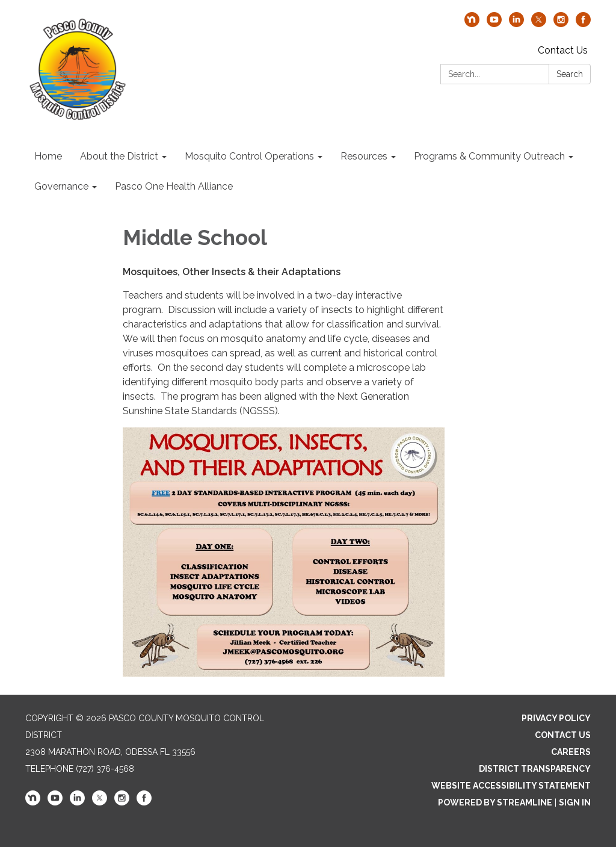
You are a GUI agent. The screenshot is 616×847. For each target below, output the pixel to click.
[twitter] (539, 24)
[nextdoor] (472, 24)
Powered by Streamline (495, 802)
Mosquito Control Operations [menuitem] (249, 156)
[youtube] (494, 24)
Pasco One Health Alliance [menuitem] (174, 186)
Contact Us (563, 50)
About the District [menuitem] (119, 156)
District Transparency (535, 769)
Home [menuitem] (48, 156)
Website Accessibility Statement (511, 786)
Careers (571, 752)
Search (570, 74)
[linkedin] (516, 24)
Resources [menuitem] (364, 156)
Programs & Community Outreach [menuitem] (489, 156)
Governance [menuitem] (61, 186)
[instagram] (561, 24)
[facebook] (583, 24)
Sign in (575, 802)
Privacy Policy (556, 718)
